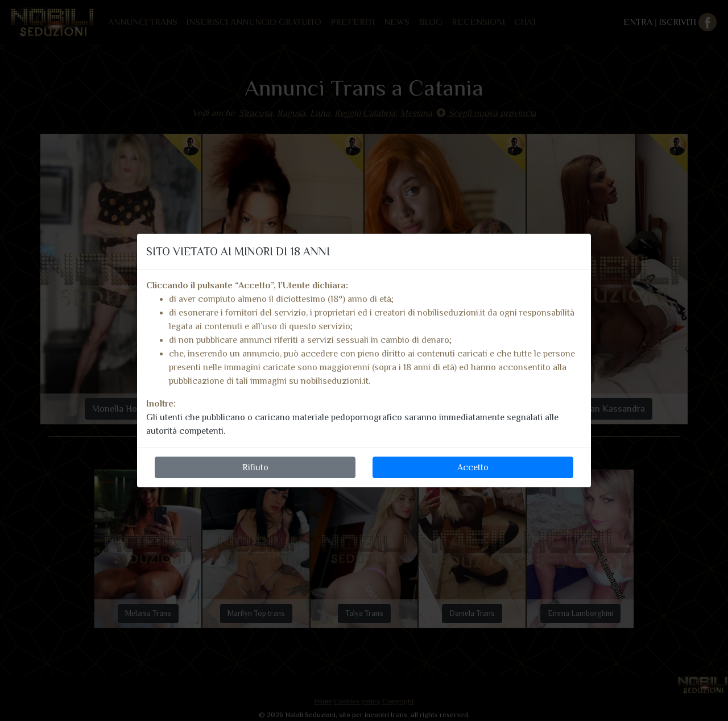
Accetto (473, 467)
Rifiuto (255, 467)
